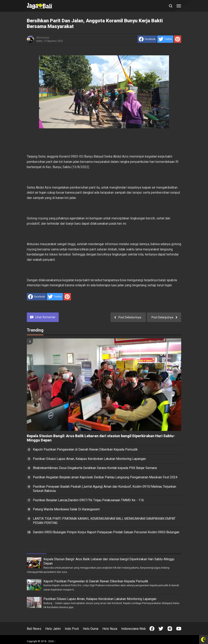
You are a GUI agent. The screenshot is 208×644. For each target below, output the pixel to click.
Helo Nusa (110, 629)
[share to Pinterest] (178, 39)
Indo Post (72, 629)
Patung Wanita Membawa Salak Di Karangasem (66, 509)
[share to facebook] (147, 39)
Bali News (34, 629)
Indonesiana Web (134, 629)
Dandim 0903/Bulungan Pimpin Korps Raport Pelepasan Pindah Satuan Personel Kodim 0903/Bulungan (106, 532)
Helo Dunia (91, 629)
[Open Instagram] (170, 629)
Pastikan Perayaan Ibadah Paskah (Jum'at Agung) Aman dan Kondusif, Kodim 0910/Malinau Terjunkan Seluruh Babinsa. (105, 489)
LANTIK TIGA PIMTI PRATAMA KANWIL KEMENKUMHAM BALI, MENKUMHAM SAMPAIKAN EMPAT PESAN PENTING (104, 521)
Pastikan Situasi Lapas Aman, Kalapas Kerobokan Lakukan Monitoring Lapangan (89, 459)
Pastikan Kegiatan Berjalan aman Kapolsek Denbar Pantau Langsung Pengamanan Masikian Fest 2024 (105, 477)
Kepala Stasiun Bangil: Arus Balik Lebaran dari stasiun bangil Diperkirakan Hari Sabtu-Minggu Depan (101, 438)
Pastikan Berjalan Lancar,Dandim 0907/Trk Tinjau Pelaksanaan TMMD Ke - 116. (89, 500)
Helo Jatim (53, 629)
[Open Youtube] (179, 629)
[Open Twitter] (161, 629)
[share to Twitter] (165, 39)
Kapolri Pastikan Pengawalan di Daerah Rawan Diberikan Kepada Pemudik (85, 449)
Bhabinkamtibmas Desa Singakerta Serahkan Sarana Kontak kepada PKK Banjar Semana (95, 468)
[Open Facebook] (152, 629)
